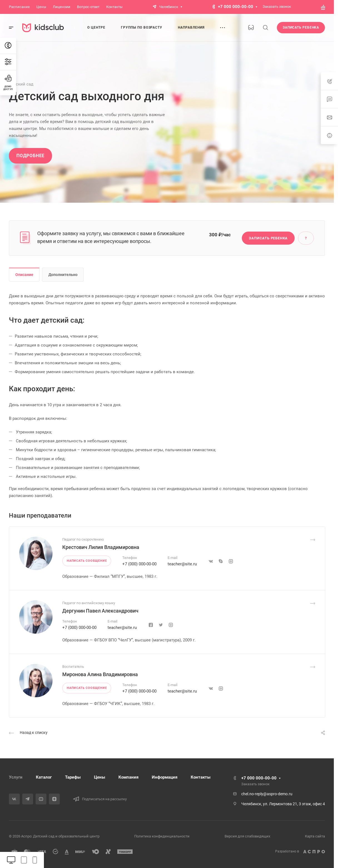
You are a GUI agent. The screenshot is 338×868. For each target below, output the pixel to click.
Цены (100, 777)
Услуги (16, 777)
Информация (165, 777)
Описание (24, 275)
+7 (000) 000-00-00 (139, 564)
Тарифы (73, 777)
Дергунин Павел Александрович (100, 611)
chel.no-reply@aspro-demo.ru (267, 794)
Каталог (44, 777)
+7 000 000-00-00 (236, 7)
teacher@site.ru (182, 564)
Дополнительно (63, 275)
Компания (128, 777)
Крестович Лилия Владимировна (101, 547)
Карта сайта (315, 836)
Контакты (201, 777)
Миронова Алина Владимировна (100, 674)
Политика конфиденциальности (162, 836)
